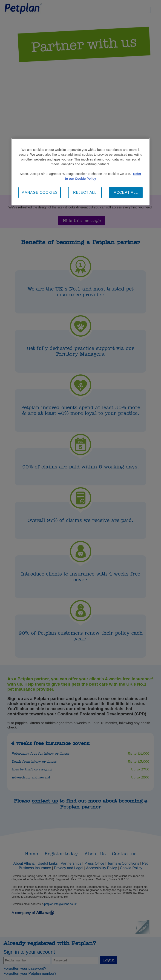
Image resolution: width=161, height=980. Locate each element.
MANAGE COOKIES (40, 192)
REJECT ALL (85, 192)
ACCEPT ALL (126, 192)
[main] (80, 172)
